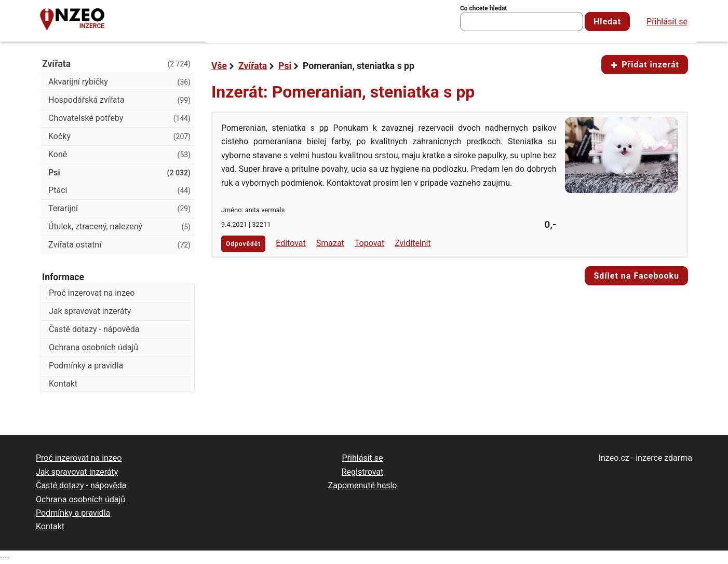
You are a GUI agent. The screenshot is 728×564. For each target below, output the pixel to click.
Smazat (330, 243)
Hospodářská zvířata (119, 100)
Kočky (119, 136)
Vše (219, 66)
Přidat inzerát (645, 65)
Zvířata (253, 66)
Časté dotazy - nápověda (94, 329)
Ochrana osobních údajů (93, 347)
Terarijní (119, 209)
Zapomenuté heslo (363, 485)
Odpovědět (243, 244)
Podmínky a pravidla (86, 366)
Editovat (291, 243)
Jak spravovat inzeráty (90, 311)
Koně (119, 155)
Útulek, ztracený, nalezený (119, 227)
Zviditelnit (413, 243)
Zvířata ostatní (119, 245)
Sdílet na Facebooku (636, 276)
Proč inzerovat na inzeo (92, 293)
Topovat (369, 243)
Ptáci (119, 190)
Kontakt (63, 384)
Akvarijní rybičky (119, 82)
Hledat (607, 22)
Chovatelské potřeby (119, 118)
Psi (285, 66)
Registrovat (363, 472)
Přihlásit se (667, 22)
